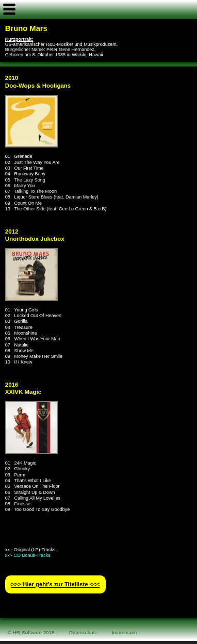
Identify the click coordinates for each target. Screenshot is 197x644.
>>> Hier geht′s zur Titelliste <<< (55, 585)
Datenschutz (83, 632)
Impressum (125, 632)
